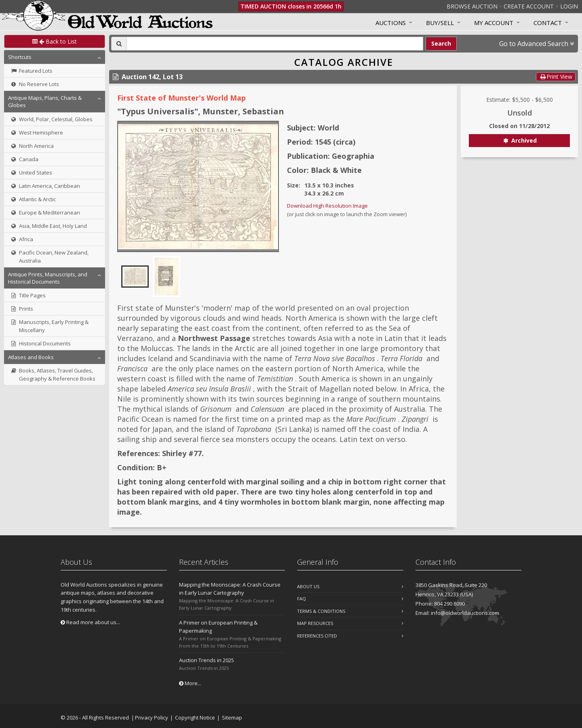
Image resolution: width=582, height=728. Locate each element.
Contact (548, 23)
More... (190, 683)
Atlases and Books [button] (31, 357)
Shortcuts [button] (20, 57)
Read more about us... (90, 622)
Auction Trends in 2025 (207, 660)
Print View (556, 77)
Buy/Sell (440, 23)
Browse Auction (472, 6)
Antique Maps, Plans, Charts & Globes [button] (45, 101)
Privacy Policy (152, 717)
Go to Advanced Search (537, 44)
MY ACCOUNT (494, 23)
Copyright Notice (195, 717)
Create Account (529, 6)
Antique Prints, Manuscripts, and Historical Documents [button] (48, 278)
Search (441, 43)
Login (569, 6)
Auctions (391, 23)
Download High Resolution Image (327, 206)
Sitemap (232, 717)
